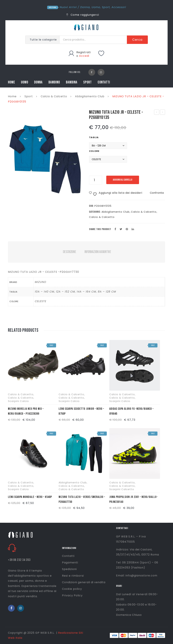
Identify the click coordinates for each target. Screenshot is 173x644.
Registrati (84, 52)
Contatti (68, 556)
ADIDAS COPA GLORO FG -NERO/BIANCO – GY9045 (131, 411)
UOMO (25, 82)
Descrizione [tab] (69, 252)
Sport (106, 7)
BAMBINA (72, 82)
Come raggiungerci (83, 15)
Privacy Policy (72, 595)
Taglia (94, 137)
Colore (94, 151)
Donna (85, 7)
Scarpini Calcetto (122, 489)
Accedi (84, 56)
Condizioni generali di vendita (84, 582)
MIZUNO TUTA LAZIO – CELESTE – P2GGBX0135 (157, 112)
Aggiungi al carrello (124, 180)
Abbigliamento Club (90, 96)
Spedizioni (69, 569)
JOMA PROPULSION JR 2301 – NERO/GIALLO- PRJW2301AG (134, 499)
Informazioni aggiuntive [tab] (98, 252)
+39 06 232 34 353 (19, 560)
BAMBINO (54, 82)
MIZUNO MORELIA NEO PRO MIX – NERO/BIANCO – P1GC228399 (26, 411)
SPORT (88, 82)
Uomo (96, 7)
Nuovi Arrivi (68, 7)
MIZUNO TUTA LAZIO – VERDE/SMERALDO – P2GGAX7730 (82, 499)
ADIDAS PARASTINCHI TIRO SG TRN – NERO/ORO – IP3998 (163, 112)
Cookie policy (72, 589)
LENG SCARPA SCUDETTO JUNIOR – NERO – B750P (81, 411)
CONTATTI (104, 82)
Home (12, 96)
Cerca (137, 40)
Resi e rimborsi (73, 576)
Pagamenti (70, 563)
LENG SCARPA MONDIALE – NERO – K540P (30, 497)
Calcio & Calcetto (54, 96)
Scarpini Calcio (18, 401)
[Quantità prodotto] (96, 180)
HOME (11, 82)
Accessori (119, 7)
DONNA (38, 82)
